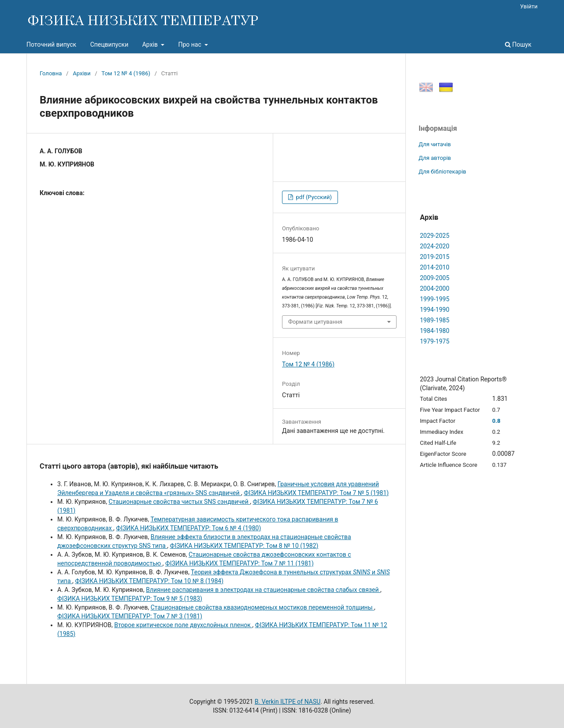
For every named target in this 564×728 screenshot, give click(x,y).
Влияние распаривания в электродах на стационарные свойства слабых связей (263, 590)
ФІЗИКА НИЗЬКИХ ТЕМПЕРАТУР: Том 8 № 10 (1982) (244, 546)
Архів (151, 44)
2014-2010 (435, 267)
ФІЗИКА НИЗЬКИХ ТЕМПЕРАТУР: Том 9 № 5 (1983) (130, 599)
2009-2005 (435, 278)
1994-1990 (435, 310)
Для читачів (435, 144)
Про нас (190, 44)
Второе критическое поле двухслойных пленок (183, 625)
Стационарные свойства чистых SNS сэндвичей (179, 502)
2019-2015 (435, 257)
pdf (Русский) (313, 197)
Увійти (529, 6)
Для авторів (435, 158)
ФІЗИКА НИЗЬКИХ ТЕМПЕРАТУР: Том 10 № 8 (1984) (149, 581)
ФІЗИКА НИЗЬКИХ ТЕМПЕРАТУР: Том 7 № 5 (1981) (316, 493)
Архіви (82, 73)
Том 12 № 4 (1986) (126, 73)
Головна (51, 73)
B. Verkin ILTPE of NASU (288, 702)
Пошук (518, 44)
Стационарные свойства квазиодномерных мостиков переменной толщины (262, 607)
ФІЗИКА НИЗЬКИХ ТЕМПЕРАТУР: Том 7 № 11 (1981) (239, 563)
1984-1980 (435, 331)
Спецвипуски (109, 44)
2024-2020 (435, 246)
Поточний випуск (51, 44)
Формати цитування (315, 322)
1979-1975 (435, 341)
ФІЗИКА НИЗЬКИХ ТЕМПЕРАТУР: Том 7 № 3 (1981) (130, 616)
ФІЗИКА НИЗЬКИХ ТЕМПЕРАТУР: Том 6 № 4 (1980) (188, 528)
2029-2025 (435, 236)
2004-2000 (435, 288)
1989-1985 (435, 320)
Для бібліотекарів (442, 172)
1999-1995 (435, 299)
